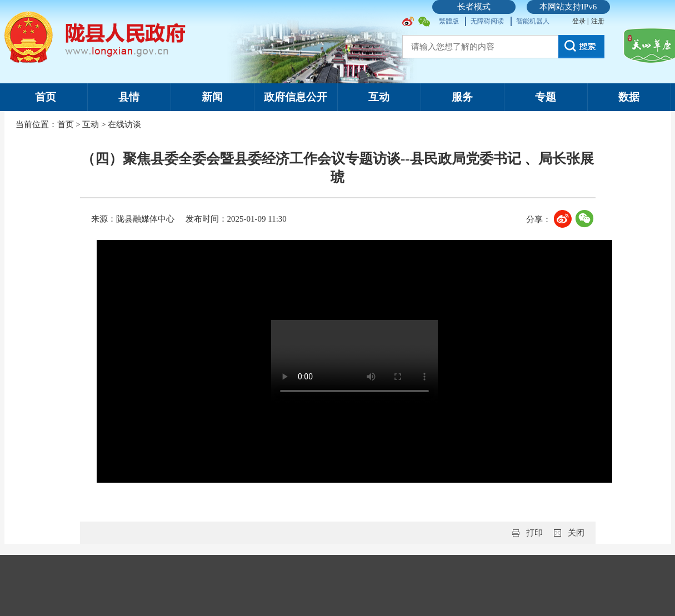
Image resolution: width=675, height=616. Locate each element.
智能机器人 (533, 21)
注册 (598, 21)
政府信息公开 (296, 97)
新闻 (212, 97)
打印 (534, 533)
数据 (629, 97)
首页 (46, 97)
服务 (462, 97)
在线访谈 (124, 124)
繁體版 (449, 21)
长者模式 (474, 7)
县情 (129, 97)
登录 (580, 21)
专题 (546, 97)
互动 (379, 97)
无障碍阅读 (487, 21)
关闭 (576, 533)
